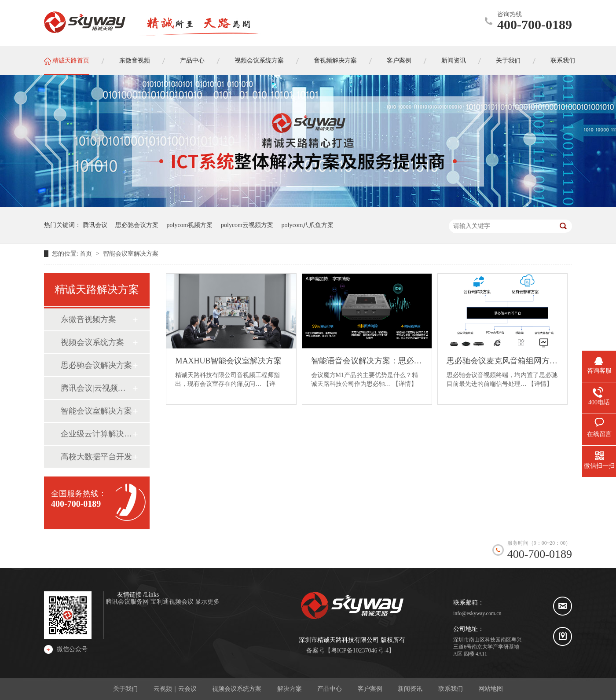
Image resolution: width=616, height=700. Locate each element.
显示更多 (207, 602)
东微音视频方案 (88, 319)
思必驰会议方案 (137, 225)
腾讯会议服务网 (128, 602)
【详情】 (405, 384)
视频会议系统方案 (92, 342)
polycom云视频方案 (247, 225)
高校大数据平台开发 (96, 457)
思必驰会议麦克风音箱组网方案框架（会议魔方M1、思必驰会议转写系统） (502, 361)
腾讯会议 (95, 225)
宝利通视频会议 (173, 602)
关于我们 (125, 689)
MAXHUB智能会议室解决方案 (228, 361)
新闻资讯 (410, 689)
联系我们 (451, 689)
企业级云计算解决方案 (96, 434)
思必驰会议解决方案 (96, 365)
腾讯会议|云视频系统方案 (96, 388)
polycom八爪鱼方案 (308, 225)
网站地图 (491, 689)
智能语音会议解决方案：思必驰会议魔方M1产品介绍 (367, 361)
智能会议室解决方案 (131, 254)
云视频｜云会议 (175, 689)
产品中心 (330, 689)
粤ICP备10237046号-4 (360, 651)
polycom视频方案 (190, 225)
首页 (87, 254)
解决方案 (290, 689)
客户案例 (370, 689)
